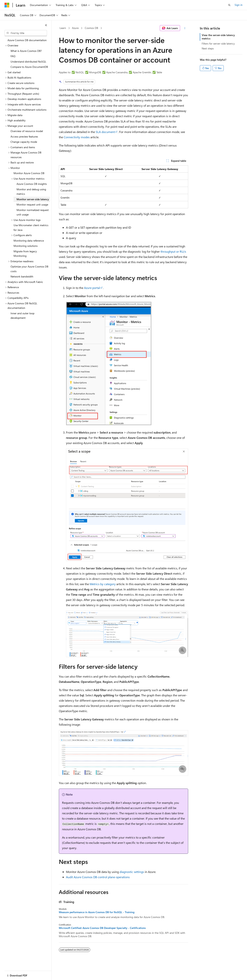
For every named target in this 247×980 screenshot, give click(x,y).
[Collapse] (46, 25)
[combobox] (26, 33)
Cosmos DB (91, 28)
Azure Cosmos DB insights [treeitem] (32, 184)
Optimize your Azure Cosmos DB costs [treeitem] (29, 269)
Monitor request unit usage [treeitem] (32, 204)
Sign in (239, 5)
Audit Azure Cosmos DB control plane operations (98, 877)
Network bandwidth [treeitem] (22, 276)
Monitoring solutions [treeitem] (26, 246)
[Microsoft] (7, 5)
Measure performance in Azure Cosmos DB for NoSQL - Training (97, 912)
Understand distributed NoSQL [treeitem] (28, 62)
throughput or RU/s (173, 251)
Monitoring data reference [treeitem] (29, 241)
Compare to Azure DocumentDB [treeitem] (29, 67)
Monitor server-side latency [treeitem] (33, 199)
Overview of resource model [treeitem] (27, 131)
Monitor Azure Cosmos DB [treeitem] (29, 173)
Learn (63, 28)
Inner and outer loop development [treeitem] (22, 316)
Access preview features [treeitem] (24, 136)
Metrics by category (103, 584)
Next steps (208, 48)
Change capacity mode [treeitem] (24, 142)
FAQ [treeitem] (13, 56)
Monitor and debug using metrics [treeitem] (31, 192)
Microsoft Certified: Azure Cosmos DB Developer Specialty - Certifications (102, 928)
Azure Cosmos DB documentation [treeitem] (27, 40)
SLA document (105, 132)
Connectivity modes (77, 137)
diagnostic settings (132, 872)
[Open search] (229, 5)
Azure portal (92, 288)
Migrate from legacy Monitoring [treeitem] (25, 254)
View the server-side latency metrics (218, 37)
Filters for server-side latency (218, 43)
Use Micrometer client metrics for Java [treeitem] (31, 227)
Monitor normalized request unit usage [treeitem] (33, 212)
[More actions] (185, 28)
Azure (75, 28)
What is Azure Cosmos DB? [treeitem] (26, 51)
